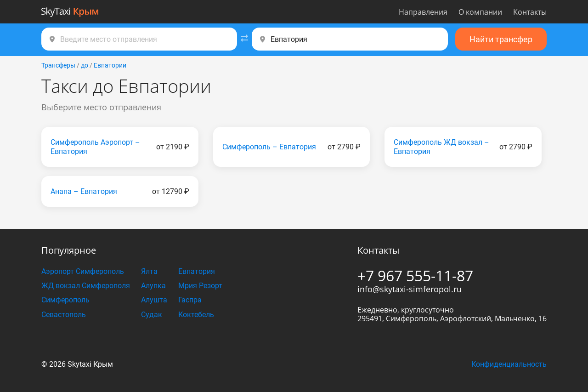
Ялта (149, 271)
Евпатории (110, 65)
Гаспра (190, 300)
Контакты (530, 12)
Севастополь (64, 315)
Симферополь (65, 300)
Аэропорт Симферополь (83, 271)
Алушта (154, 300)
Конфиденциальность (509, 364)
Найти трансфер (501, 39)
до (85, 65)
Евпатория (197, 271)
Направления (423, 12)
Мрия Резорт (200, 286)
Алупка (153, 286)
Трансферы (58, 65)
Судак (152, 315)
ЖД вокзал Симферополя (86, 286)
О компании (480, 12)
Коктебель (196, 315)
